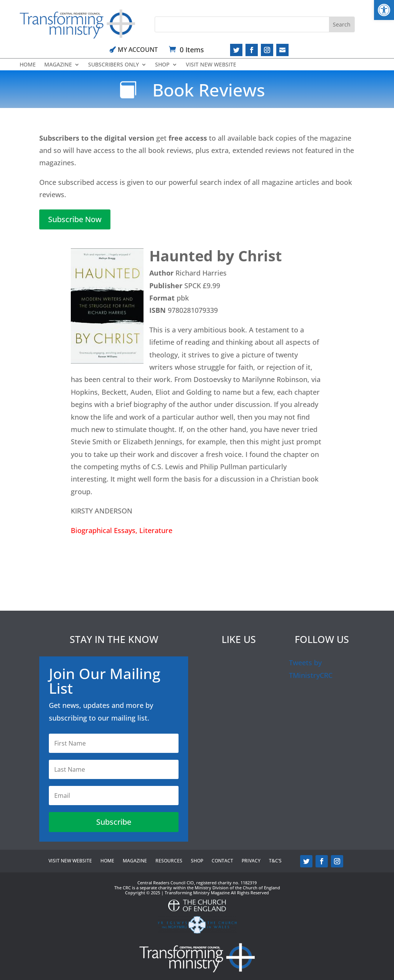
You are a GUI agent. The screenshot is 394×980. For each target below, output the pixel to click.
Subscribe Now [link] (75, 219)
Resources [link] (169, 861)
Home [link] (28, 65)
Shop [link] (162, 65)
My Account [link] (138, 50)
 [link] (282, 50)
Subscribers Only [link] (114, 65)
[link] (384, 10)
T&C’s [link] (275, 861)
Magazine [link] (58, 65)
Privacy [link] (251, 861)
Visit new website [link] (211, 65)
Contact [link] (222, 861)
